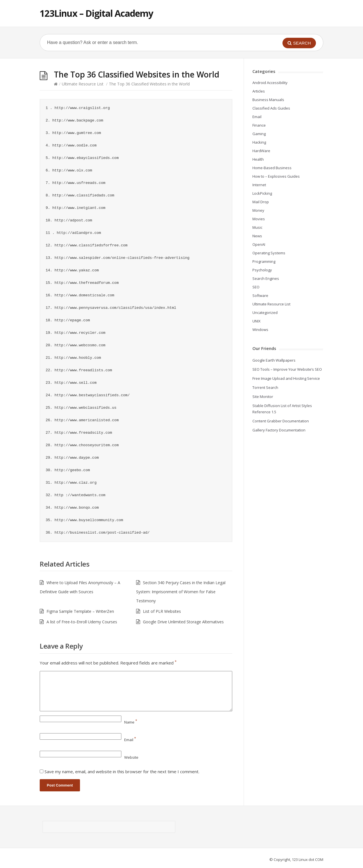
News (257, 236)
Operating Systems (269, 253)
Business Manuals (268, 100)
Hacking (259, 142)
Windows (260, 330)
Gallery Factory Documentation (279, 430)
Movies (259, 219)
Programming (264, 261)
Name (131, 722)
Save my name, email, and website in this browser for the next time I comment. (122, 771)
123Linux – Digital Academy (96, 13)
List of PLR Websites (162, 611)
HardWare (261, 151)
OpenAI (259, 244)
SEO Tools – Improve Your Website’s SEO (287, 369)
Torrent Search (265, 387)
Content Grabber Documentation (281, 421)
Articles (259, 91)
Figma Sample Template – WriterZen (80, 611)
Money (258, 210)
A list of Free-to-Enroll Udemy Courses (82, 622)
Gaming (259, 134)
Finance (259, 125)
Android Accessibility (270, 83)
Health (258, 159)
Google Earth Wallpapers (274, 360)
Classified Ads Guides (271, 108)
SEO (256, 287)
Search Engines (266, 278)
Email (130, 740)
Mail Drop (261, 202)
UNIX (257, 321)
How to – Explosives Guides (276, 176)
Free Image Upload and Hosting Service (286, 378)
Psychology (262, 270)
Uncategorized (265, 313)
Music (257, 227)
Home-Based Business (272, 168)
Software (260, 295)
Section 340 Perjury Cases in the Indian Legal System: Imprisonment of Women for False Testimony (181, 592)
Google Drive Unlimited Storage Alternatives (183, 622)
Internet (259, 185)
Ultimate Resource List (83, 84)
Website (131, 757)
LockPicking (262, 193)
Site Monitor (263, 397)
